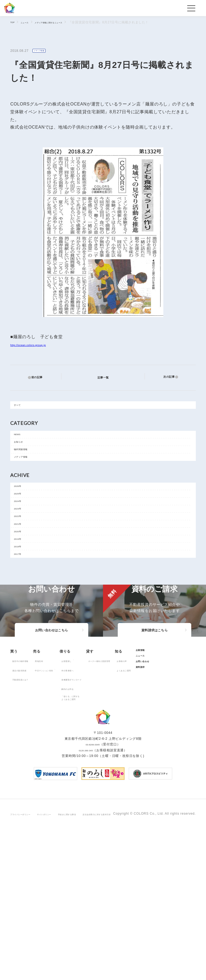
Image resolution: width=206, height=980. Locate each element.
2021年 (22, 573)
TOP (14, 22)
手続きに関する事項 (98, 961)
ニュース (30, 22)
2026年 (22, 513)
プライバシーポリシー (27, 961)
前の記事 (40, 377)
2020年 (22, 585)
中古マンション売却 (64, 773)
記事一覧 (106, 377)
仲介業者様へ (100, 773)
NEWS (21, 443)
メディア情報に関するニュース (67, 22)
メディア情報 (43, 51)
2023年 (22, 549)
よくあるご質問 (25, 834)
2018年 (22, 609)
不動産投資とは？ (27, 782)
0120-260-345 (86, 901)
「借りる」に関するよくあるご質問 (106, 802)
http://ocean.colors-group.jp (39, 345)
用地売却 (55, 763)
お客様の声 (22, 825)
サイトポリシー (63, 961)
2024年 (22, 537)
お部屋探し (99, 763)
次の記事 (166, 377)
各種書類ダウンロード (107, 782)
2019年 (22, 597)
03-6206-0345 (93, 895)
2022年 (22, 561)
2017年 (22, 621)
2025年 (22, 525)
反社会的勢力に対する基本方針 (144, 961)
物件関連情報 (26, 467)
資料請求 (49, 842)
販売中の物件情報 (27, 763)
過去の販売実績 (25, 773)
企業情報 (49, 815)
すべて (21, 409)
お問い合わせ (53, 833)
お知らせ (23, 455)
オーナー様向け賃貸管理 (151, 763)
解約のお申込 (100, 791)
